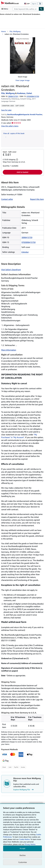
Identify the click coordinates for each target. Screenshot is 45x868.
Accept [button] (22, 848)
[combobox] (26, 9)
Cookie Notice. (25, 839)
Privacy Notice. (30, 844)
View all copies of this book (14, 133)
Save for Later (6, 110)
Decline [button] (23, 855)
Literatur (25, 252)
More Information (9, 350)
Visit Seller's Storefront (11, 270)
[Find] (41, 9)
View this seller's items (10, 126)
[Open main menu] (5, 9)
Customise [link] (23, 862)
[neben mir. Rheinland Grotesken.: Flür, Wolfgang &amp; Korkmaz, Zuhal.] (23, 55)
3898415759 (13, 96)
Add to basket (22, 172)
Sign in (34, 4)
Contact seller (7, 199)
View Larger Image (22, 80)
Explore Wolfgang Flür (24, 790)
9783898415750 (28, 242)
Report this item (37, 199)
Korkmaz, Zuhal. (25, 93)
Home (3, 31)
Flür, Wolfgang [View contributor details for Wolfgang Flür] (15, 31)
